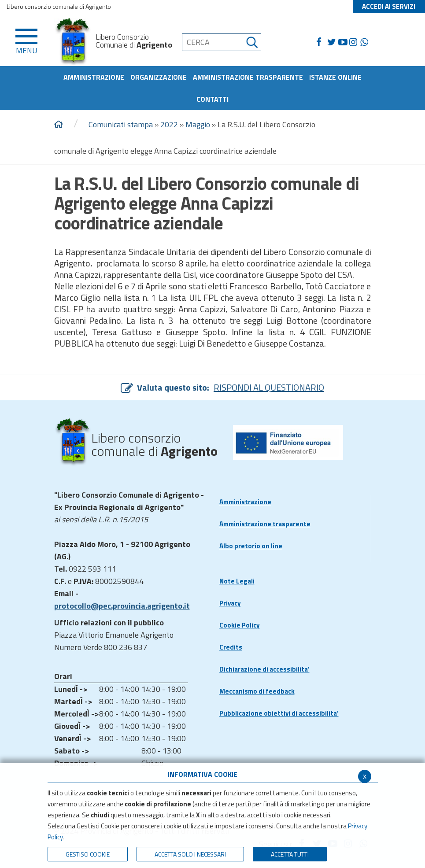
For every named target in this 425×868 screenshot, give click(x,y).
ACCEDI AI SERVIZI (389, 6)
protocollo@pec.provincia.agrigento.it (122, 606)
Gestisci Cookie (88, 854)
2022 (169, 124)
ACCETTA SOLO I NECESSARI (190, 854)
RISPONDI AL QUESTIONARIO (269, 387)
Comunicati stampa (121, 124)
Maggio (198, 124)
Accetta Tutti (290, 854)
